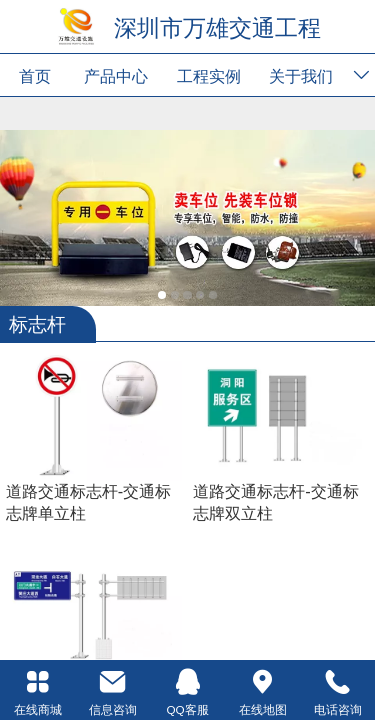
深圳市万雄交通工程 (217, 28)
